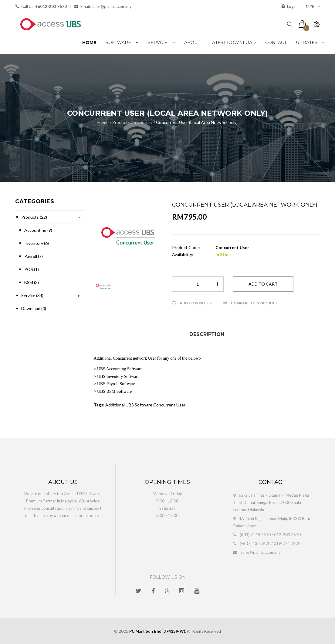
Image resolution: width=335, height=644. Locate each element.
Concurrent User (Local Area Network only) (197, 122)
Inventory (143, 122)
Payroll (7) (34, 256)
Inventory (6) (37, 243)
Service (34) (32, 295)
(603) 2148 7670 (255, 535)
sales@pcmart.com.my (261, 552)
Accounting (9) (38, 230)
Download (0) (34, 308)
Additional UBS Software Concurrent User (145, 405)
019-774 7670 (287, 543)
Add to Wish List (196, 303)
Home (103, 122)
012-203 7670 (287, 535)
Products (121, 122)
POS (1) (32, 269)
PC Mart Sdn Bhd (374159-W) (157, 631)
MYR (313, 6)
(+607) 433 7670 (255, 543)
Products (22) (34, 217)
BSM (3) (32, 282)
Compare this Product (255, 303)
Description (207, 334)
